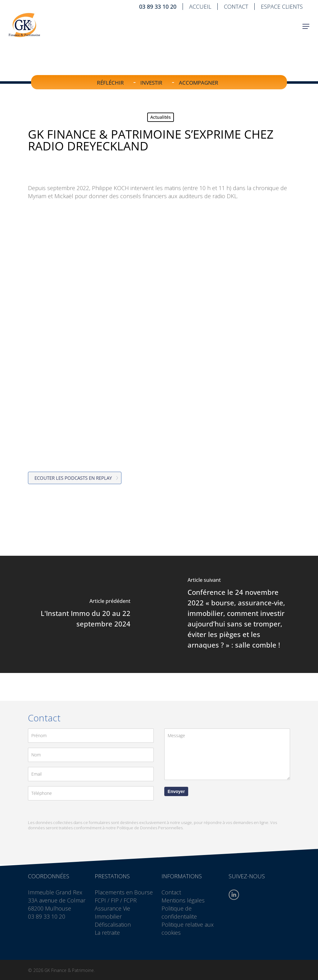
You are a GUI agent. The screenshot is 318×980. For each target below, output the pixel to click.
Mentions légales (183, 900)
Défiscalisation (113, 924)
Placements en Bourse (124, 892)
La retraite (107, 933)
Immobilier (108, 916)
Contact (171, 892)
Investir (151, 83)
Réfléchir (110, 83)
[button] (306, 31)
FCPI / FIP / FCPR (116, 900)
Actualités (161, 117)
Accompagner (199, 83)
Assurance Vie (112, 908)
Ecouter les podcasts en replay (73, 478)
